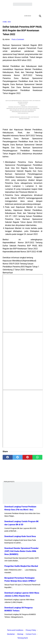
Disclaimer (11, 634)
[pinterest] (28, 457)
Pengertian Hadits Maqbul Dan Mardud (21, 566)
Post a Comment (18, 39)
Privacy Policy (31, 630)
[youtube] (25, 10)
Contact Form (31, 634)
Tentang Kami (23, 638)
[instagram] (31, 10)
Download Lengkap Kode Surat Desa (20, 536)
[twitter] (20, 10)
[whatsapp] (37, 457)
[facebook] (14, 10)
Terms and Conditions (15, 630)
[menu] (4, 16)
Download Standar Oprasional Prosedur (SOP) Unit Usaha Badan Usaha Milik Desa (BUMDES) (21, 551)
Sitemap (20, 634)
